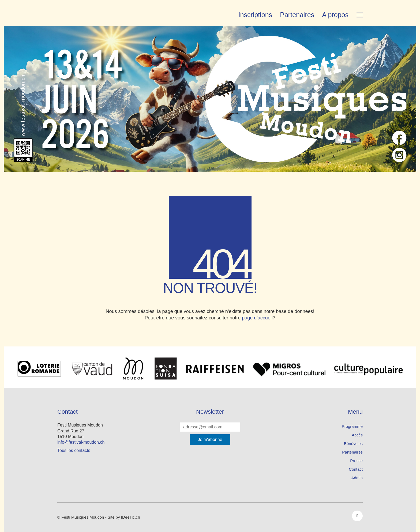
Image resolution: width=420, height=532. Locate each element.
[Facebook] (357, 516)
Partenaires (352, 452)
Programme (352, 426)
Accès (357, 435)
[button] (360, 15)
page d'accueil (257, 318)
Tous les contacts (74, 450)
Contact (356, 469)
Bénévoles (353, 444)
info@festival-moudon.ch (81, 442)
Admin (357, 478)
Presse (356, 461)
